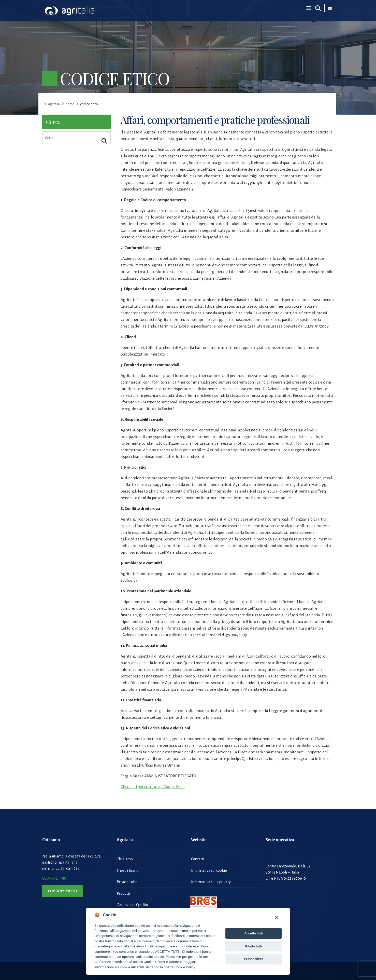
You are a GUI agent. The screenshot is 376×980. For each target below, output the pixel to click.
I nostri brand (128, 870)
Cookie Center (155, 962)
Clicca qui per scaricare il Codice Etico (153, 787)
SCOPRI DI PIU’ (55, 878)
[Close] (276, 917)
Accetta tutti (254, 933)
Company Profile (63, 891)
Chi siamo (125, 859)
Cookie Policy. (185, 967)
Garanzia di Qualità (132, 905)
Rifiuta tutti (254, 946)
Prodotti (123, 893)
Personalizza (254, 959)
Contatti (198, 859)
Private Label (128, 882)
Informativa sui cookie (209, 870)
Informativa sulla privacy (211, 882)
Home (70, 104)
